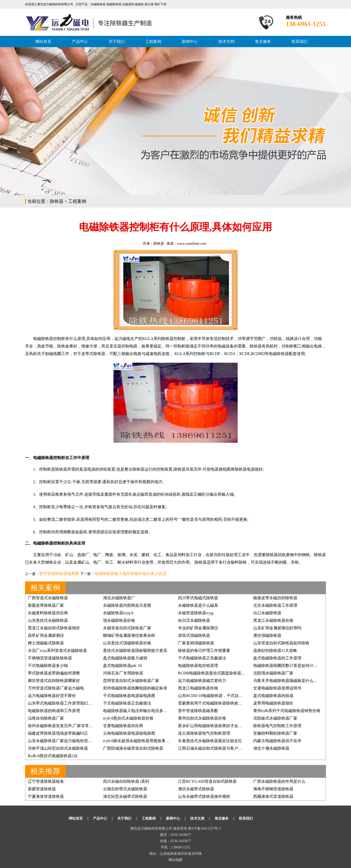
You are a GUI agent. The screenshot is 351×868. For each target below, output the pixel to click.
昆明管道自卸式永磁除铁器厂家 (131, 681)
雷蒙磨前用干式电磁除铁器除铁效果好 (212, 703)
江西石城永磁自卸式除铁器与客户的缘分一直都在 (222, 748)
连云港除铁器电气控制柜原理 (204, 733)
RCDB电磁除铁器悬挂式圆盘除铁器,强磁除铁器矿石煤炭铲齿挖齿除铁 (240, 673)
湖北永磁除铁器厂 (119, 598)
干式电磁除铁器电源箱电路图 (129, 696)
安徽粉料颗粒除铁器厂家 (275, 733)
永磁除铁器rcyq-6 (118, 613)
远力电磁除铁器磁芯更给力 (202, 681)
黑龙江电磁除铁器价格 (198, 688)
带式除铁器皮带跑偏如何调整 (54, 673)
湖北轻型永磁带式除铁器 (125, 796)
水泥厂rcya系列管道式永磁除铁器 (57, 650)
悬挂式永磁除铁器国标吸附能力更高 (135, 650)
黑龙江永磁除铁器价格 (273, 620)
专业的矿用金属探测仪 (198, 628)
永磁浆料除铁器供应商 (48, 613)
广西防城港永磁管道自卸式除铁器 (133, 748)
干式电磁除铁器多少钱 (48, 666)
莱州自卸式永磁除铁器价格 (202, 718)
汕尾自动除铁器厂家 (46, 718)
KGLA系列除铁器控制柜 (164, 339)
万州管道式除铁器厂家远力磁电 (56, 688)
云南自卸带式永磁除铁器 (125, 789)
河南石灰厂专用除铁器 (123, 673)
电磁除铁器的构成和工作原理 (54, 711)
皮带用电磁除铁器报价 (273, 703)
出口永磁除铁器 (267, 613)
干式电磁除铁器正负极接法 (202, 658)
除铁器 (57, 201)
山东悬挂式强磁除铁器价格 (127, 643)
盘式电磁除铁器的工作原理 (277, 658)
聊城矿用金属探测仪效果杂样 (129, 635)
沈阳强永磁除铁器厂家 (273, 673)
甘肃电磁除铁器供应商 (123, 726)
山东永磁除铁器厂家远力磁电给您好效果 (64, 741)
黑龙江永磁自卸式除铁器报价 (54, 628)
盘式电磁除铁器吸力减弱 (125, 658)
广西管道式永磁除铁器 (48, 598)
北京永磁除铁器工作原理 (275, 605)
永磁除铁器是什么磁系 (198, 605)
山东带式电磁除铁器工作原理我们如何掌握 (66, 703)
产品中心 (80, 41)
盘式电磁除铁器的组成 (273, 696)
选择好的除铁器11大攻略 (275, 650)
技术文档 (226, 41)
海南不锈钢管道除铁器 (273, 789)
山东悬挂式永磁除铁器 (48, 620)
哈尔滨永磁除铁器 (194, 620)
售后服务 (263, 41)
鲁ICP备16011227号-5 (204, 829)
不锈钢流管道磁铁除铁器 (50, 658)
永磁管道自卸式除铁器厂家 (127, 628)
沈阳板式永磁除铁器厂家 (275, 718)
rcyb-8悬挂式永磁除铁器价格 (128, 718)
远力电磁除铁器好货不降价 (52, 696)
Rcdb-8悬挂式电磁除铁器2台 (53, 756)
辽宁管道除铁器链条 (46, 781)
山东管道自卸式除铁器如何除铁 (281, 643)
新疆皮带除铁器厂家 (46, 605)
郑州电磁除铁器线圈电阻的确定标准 (135, 688)
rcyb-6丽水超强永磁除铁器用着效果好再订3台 (143, 741)
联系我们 (300, 41)
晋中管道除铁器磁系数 (59, 574)
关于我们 (117, 41)
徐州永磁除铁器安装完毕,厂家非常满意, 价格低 (69, 726)
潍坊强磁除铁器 (267, 635)
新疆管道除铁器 (42, 789)
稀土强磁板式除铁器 (46, 643)
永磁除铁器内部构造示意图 (127, 605)
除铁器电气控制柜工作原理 (277, 726)
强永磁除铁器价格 (119, 620)
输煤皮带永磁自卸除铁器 (275, 598)
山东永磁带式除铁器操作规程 (204, 796)
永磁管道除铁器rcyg (196, 613)
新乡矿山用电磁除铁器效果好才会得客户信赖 (218, 726)
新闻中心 (190, 41)
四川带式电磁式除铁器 (198, 598)
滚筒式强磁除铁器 (194, 635)
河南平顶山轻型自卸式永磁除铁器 (58, 748)
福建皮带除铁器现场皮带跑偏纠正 (58, 733)
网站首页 (43, 41)
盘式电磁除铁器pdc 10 (122, 666)
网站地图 (175, 860)
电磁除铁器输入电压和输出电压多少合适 (130, 574)
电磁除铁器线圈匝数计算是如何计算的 (287, 666)
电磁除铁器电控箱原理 (198, 666)
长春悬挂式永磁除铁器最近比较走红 (210, 741)
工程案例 (153, 41)
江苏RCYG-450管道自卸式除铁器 (207, 781)
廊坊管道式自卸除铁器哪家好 (54, 681)
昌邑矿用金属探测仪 (46, 635)
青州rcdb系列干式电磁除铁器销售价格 (287, 711)
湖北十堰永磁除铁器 (271, 748)
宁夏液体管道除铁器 (46, 796)
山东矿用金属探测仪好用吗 (277, 628)
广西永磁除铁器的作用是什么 (279, 781)
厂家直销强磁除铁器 (196, 643)
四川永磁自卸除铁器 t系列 (126, 781)
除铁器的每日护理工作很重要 (204, 650)
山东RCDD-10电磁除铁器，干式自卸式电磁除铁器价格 (226, 696)
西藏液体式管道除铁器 (273, 796)
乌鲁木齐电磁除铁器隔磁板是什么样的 (287, 681)
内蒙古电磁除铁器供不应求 (277, 741)
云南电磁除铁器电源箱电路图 (129, 733)
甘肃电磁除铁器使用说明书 (277, 688)
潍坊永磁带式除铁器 (196, 789)
